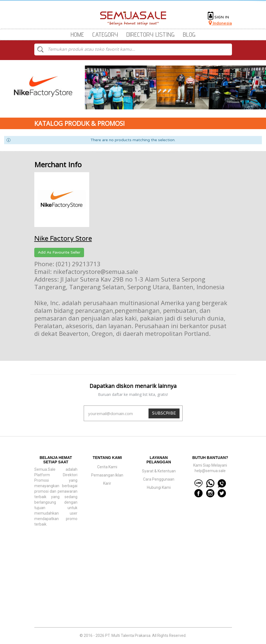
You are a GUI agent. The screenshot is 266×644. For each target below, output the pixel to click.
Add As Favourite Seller (59, 252)
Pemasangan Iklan (107, 475)
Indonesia (220, 23)
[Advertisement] (133, 588)
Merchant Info (58, 164)
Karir (107, 483)
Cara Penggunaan (159, 479)
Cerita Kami (107, 467)
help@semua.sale (210, 471)
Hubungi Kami (159, 487)
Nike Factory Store (63, 239)
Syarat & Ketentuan (159, 471)
